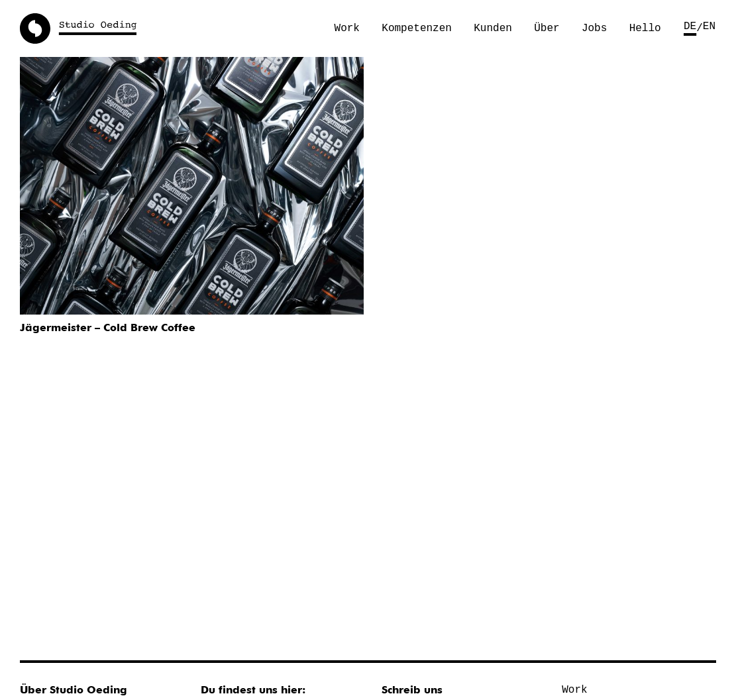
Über (547, 28)
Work (347, 28)
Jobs (594, 28)
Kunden (493, 28)
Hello (645, 28)
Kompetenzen (417, 28)
